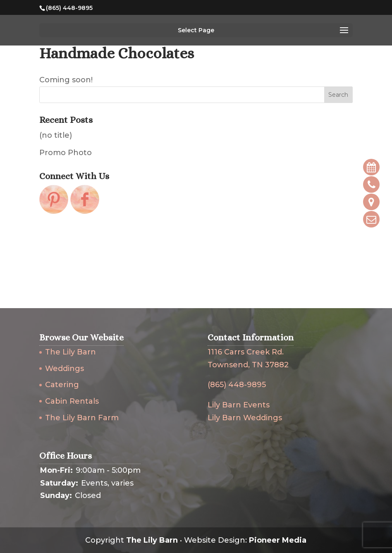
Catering (62, 385)
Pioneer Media (278, 540)
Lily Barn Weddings (245, 418)
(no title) (56, 135)
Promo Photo (66, 153)
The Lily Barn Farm (82, 418)
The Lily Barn (71, 352)
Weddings (65, 369)
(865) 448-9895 (237, 385)
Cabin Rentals (72, 401)
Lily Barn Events (239, 405)
